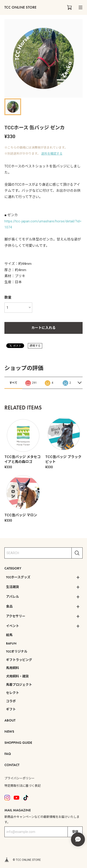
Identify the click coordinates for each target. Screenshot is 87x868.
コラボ (11, 701)
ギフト (11, 709)
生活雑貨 (13, 587)
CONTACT (12, 765)
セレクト (13, 693)
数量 (8, 297)
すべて (13, 383)
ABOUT (10, 720)
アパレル (13, 597)
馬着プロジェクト (19, 685)
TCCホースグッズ (18, 577)
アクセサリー (16, 616)
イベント (13, 626)
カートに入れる (43, 328)
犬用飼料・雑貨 (17, 676)
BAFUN (11, 643)
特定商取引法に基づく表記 (23, 786)
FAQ (8, 754)
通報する (35, 346)
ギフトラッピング (19, 660)
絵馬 (9, 635)
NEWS (9, 731)
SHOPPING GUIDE (18, 743)
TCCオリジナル (17, 651)
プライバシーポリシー (19, 778)
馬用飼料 (13, 668)
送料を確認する (52, 154)
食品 (9, 606)
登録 (75, 832)
